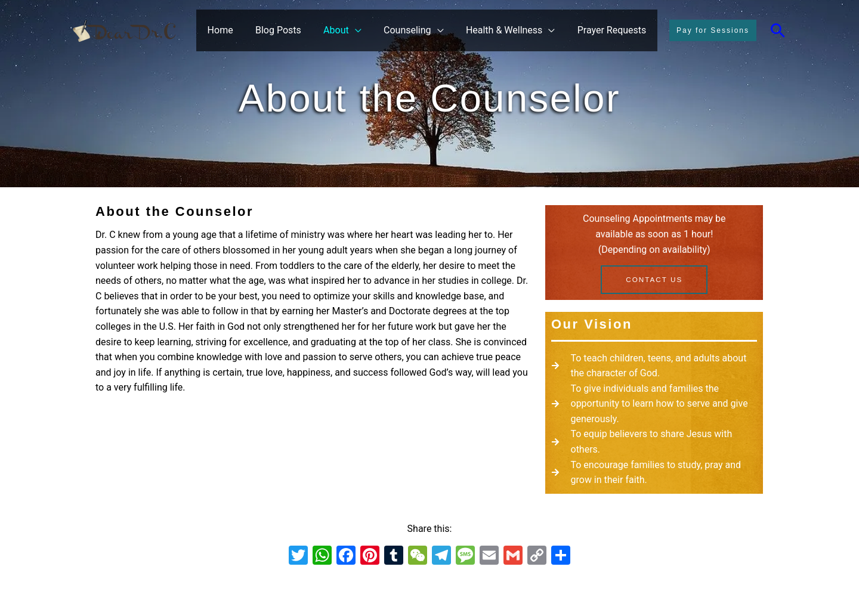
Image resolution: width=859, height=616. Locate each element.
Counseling (415, 30)
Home (238, 30)
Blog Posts (293, 30)
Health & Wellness (509, 30)
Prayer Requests (613, 30)
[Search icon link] (778, 30)
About (347, 30)
